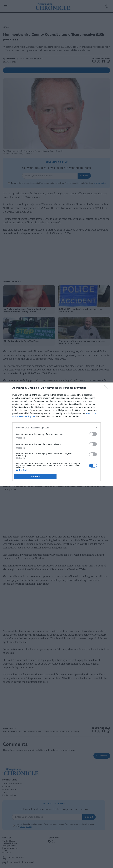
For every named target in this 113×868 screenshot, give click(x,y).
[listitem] (56, 428)
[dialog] (56, 434)
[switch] (93, 434)
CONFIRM (35, 477)
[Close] (107, 388)
